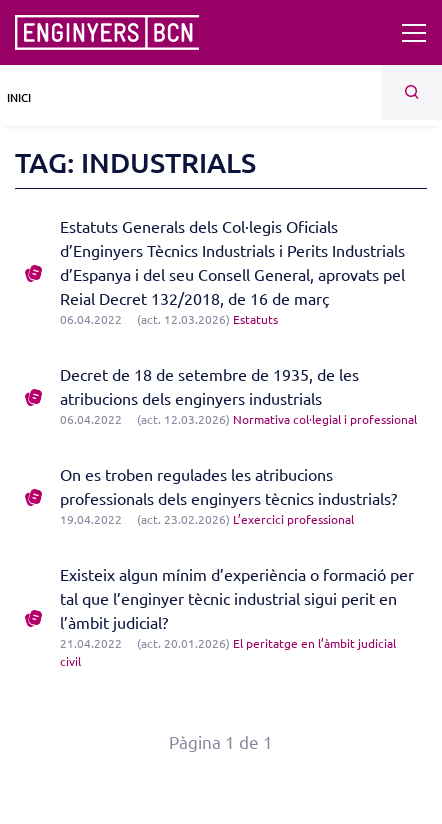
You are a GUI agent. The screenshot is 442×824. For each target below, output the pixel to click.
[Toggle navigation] (414, 33)
